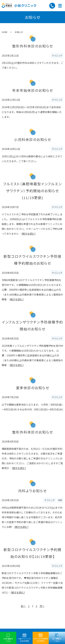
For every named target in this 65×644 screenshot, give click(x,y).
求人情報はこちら (57, 638)
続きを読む (28, 234)
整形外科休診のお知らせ (33, 46)
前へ (23, 606)
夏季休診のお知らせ (33, 388)
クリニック (57, 55)
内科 (60, 500)
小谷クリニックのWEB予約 (24, 638)
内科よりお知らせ (32, 491)
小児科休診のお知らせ (33, 139)
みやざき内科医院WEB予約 (41, 638)
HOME (5, 32)
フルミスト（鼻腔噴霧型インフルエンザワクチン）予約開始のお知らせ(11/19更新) (33, 191)
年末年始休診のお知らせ (33, 90)
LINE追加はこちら (8, 638)
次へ (42, 606)
